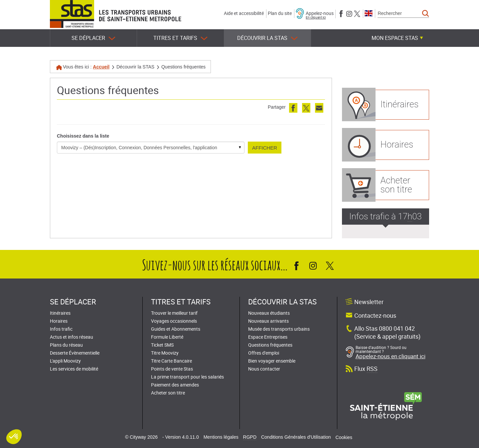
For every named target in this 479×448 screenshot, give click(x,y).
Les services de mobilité (74, 369)
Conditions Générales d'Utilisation (296, 437)
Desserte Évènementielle (75, 353)
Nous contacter (264, 369)
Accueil (101, 67)
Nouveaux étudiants (269, 313)
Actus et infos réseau (72, 337)
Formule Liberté (167, 337)
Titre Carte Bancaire (171, 361)
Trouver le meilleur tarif (174, 313)
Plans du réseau (66, 345)
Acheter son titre (168, 393)
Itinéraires (60, 313)
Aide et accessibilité (244, 13)
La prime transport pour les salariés (187, 377)
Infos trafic (61, 329)
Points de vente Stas (172, 369)
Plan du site (280, 13)
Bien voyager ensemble (272, 361)
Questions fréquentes (270, 345)
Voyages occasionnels (174, 321)
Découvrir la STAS (267, 38)
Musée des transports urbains (279, 329)
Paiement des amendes (175, 385)
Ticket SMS (162, 345)
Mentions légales (221, 437)
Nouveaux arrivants (268, 321)
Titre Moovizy (165, 353)
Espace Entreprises (268, 337)
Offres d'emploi (264, 353)
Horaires (59, 321)
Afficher (265, 148)
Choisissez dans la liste (83, 136)
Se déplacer (93, 38)
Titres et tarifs (180, 38)
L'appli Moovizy (65, 361)
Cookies (344, 437)
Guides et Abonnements (176, 329)
